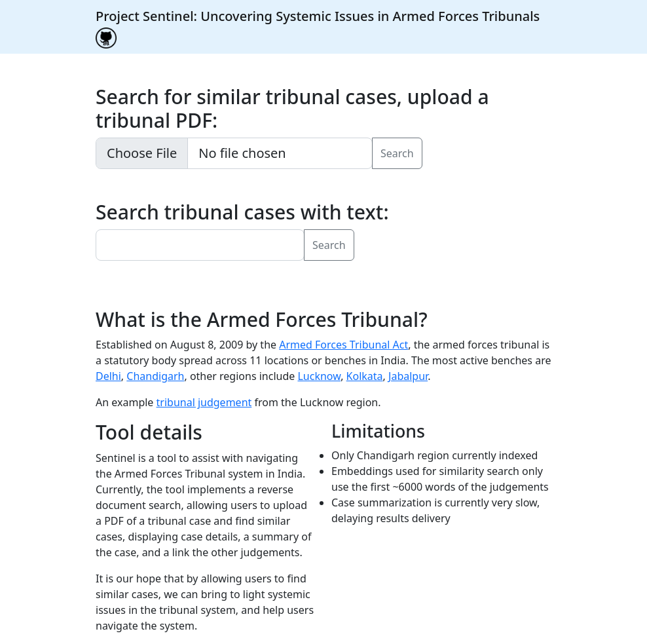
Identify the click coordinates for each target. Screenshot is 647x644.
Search (397, 153)
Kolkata (365, 376)
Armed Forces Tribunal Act (343, 345)
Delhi (108, 376)
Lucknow (319, 376)
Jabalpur (408, 376)
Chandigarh (155, 376)
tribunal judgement (204, 402)
